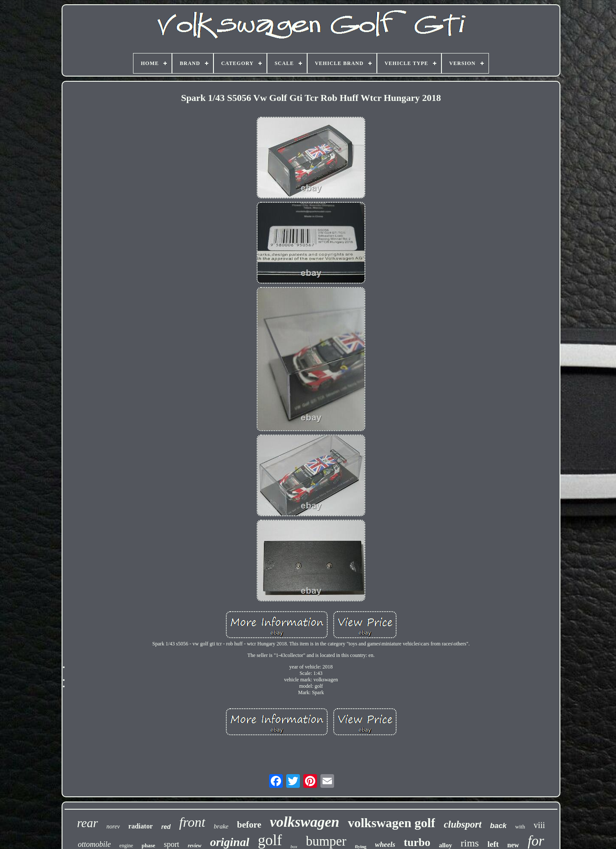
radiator (141, 826)
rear (87, 823)
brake (221, 826)
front (192, 822)
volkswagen (305, 822)
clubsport (462, 824)
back (499, 826)
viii (539, 825)
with (520, 827)
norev (113, 827)
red (166, 827)
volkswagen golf (391, 823)
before (249, 825)
